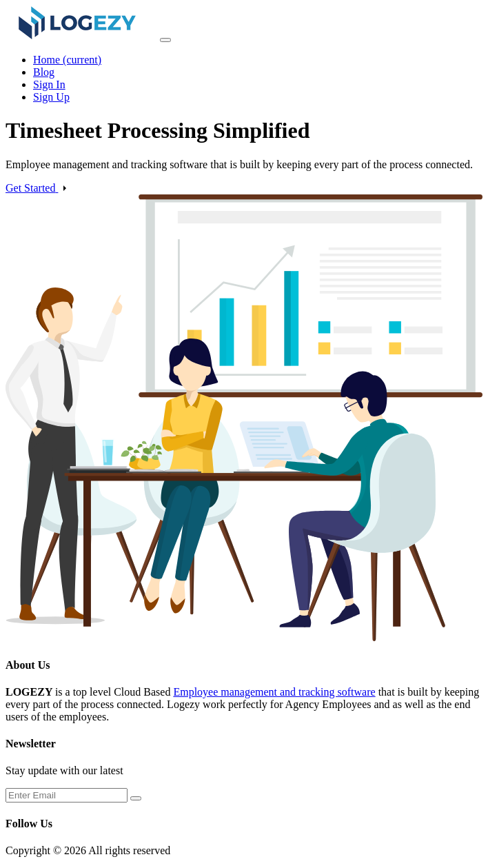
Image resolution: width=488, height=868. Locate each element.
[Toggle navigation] (165, 40)
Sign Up (51, 97)
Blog (44, 72)
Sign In (49, 84)
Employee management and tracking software (274, 692)
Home (67, 60)
